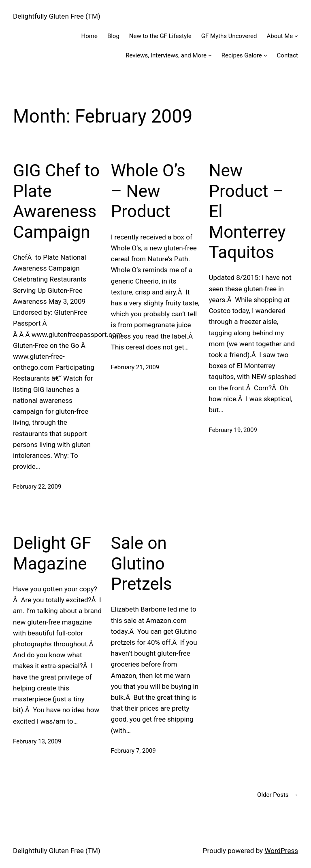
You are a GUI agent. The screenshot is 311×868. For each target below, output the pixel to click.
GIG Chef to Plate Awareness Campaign (56, 201)
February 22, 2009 (37, 487)
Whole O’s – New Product (148, 191)
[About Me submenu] (296, 36)
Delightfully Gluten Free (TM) (57, 16)
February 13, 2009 (37, 741)
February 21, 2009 (135, 367)
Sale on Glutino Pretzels (142, 563)
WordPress (281, 851)
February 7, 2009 (133, 751)
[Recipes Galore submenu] (265, 55)
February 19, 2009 (233, 430)
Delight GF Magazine (52, 553)
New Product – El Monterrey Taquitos (247, 211)
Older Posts (278, 795)
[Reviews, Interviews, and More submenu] (210, 55)
